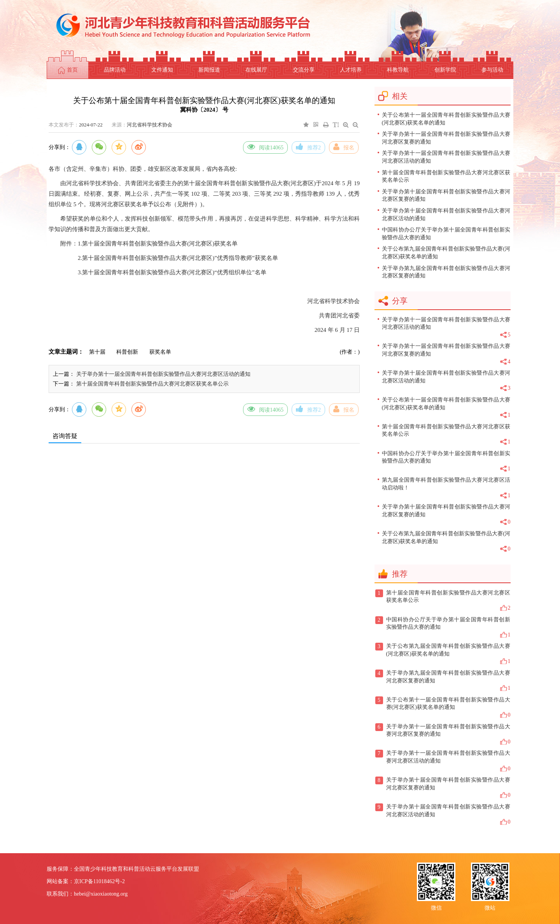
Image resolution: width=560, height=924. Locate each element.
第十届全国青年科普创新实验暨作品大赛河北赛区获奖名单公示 (152, 384)
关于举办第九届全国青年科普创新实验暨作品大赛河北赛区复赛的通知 (446, 272)
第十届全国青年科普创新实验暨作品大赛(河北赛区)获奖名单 (160, 244)
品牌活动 (115, 70)
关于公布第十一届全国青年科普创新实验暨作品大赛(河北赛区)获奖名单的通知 (446, 119)
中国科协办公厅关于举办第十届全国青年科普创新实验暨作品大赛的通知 (446, 234)
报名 (344, 147)
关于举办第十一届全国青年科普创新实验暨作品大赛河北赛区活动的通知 (163, 374)
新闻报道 (209, 70)
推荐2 (308, 147)
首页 (68, 70)
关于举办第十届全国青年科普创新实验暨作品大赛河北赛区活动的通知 (446, 215)
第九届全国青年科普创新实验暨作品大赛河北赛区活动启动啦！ (446, 488)
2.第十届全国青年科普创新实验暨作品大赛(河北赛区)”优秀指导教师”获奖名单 (178, 258)
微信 (436, 907)
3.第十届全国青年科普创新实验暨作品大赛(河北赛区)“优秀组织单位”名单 (172, 272)
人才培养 (351, 70)
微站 (490, 907)
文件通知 (162, 70)
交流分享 (304, 70)
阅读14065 (265, 147)
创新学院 (445, 70)
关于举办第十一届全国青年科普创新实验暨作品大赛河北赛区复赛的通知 (446, 138)
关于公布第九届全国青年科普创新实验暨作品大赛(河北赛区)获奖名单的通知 (446, 253)
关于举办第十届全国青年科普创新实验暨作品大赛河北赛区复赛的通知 (446, 195)
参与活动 (492, 70)
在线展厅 (256, 70)
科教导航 (398, 70)
